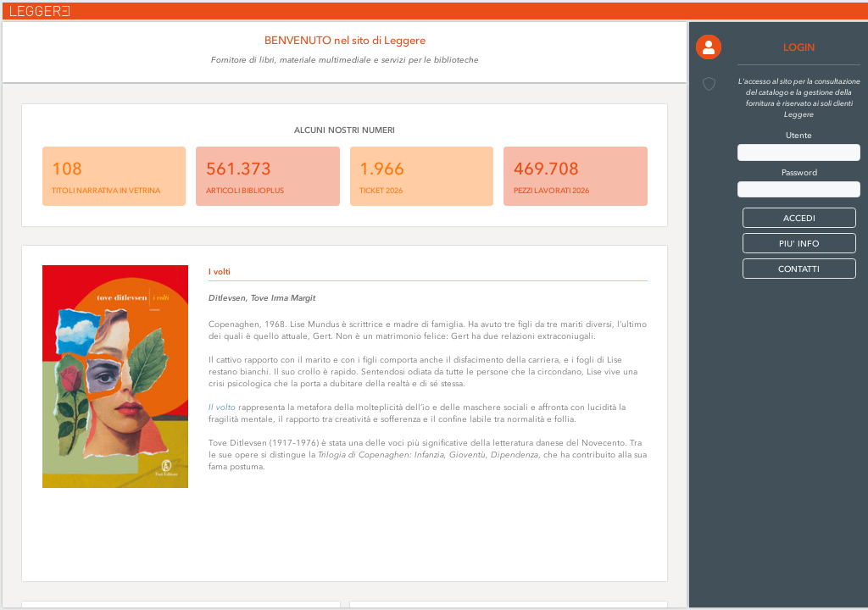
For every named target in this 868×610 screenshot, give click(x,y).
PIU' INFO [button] (799, 244)
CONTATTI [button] (799, 269)
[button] (708, 47)
